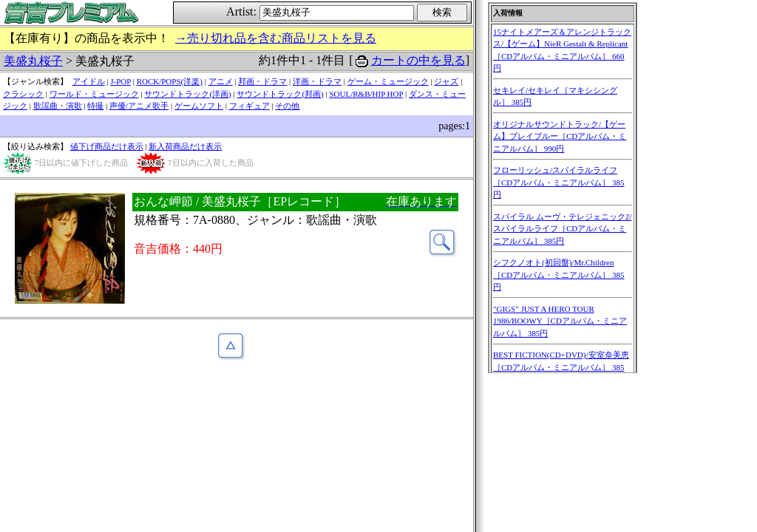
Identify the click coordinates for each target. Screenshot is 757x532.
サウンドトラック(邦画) (280, 94)
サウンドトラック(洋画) (187, 94)
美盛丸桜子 (33, 61)
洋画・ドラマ (317, 81)
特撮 (95, 106)
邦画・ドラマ (262, 81)
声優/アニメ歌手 (139, 106)
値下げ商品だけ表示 (107, 146)
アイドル (89, 81)
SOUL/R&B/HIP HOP (366, 94)
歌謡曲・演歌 (58, 106)
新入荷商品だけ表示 (185, 146)
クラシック (23, 94)
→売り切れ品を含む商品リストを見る (276, 38)
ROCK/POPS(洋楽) (170, 81)
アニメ (221, 81)
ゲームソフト (199, 106)
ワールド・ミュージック (94, 94)
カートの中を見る (418, 60)
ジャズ (446, 81)
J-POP (120, 81)
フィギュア (249, 106)
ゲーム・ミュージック (388, 81)
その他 (287, 106)
